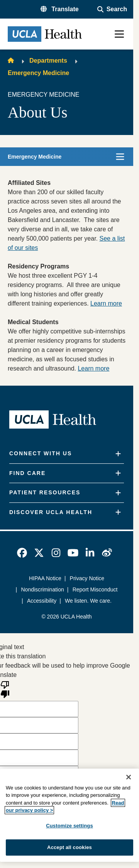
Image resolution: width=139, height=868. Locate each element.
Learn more (106, 303)
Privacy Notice (87, 578)
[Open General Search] (112, 9)
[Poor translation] (5, 689)
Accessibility (42, 601)
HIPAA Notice (45, 578)
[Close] (129, 777)
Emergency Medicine (38, 73)
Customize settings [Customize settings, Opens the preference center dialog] (69, 826)
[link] (22, 553)
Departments (48, 61)
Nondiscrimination (43, 589)
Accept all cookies (69, 847)
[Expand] (118, 454)
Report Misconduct (95, 589)
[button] (60, 9)
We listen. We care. (88, 601)
